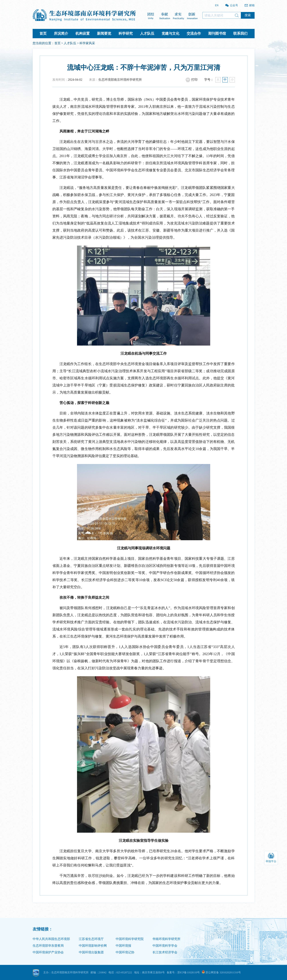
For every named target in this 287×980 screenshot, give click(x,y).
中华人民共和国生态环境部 (51, 939)
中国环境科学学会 (165, 946)
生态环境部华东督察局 (48, 946)
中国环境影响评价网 (93, 946)
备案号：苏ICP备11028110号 (183, 972)
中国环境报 (123, 946)
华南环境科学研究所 (166, 939)
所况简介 (61, 33)
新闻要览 (104, 33)
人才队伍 (147, 33)
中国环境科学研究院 (130, 939)
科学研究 (126, 33)
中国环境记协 (125, 952)
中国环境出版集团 (91, 952)
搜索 (248, 15)
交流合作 (194, 33)
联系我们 (240, 33)
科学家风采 (87, 43)
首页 (43, 33)
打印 (194, 80)
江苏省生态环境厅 (91, 939)
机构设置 (83, 33)
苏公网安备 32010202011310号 (221, 972)
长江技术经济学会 (165, 952)
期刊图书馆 (217, 33)
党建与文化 (170, 33)
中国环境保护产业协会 (48, 952)
